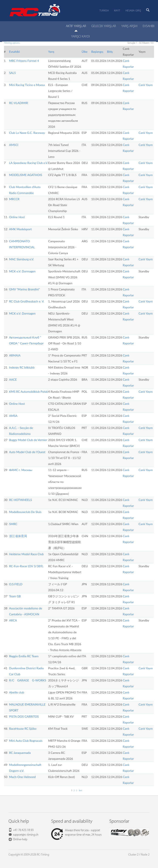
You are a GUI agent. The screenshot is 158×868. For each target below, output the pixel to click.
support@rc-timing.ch (26, 835)
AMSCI (14, 145)
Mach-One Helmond (23, 777)
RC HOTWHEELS (20, 500)
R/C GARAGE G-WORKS (28, 680)
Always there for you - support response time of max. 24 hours (76, 833)
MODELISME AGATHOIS (26, 175)
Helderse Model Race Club (26, 554)
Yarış (51, 52)
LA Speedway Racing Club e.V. (29, 163)
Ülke (85, 52)
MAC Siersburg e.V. (22, 259)
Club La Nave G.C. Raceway (27, 133)
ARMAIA (15, 355)
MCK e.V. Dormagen (22, 271)
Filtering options (12, 43)
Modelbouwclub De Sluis (25, 512)
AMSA (13, 416)
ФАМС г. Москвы (21, 470)
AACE (13, 379)
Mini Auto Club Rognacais (26, 741)
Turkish (104, 11)
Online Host (17, 217)
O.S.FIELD (16, 584)
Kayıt (117, 11)
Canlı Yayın (146, 85)
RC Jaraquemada (20, 753)
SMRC (13, 524)
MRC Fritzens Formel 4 (24, 61)
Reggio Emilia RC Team (24, 656)
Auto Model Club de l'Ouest (27, 452)
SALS (13, 73)
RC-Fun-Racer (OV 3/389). (26, 566)
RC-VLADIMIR (19, 103)
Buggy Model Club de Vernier (28, 440)
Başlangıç (97, 52)
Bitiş (110, 52)
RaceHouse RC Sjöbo (23, 729)
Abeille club (17, 692)
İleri (80, 791)
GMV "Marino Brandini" (25, 289)
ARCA (13, 620)
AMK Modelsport (20, 229)
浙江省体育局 (18, 536)
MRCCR (14, 199)
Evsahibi (15, 52)
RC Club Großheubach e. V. (27, 301)
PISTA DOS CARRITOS (24, 716)
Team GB (15, 596)
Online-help (20, 840)
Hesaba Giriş (133, 11)
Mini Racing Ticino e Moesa (27, 85)
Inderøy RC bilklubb (22, 367)
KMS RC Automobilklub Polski (29, 392)
